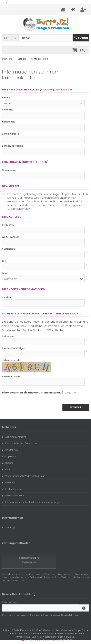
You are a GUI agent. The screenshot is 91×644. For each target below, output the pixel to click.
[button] (10, 38)
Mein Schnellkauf (13, 496)
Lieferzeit (8, 482)
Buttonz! (8, 463)
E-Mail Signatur (12, 489)
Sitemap (8, 527)
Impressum (10, 456)
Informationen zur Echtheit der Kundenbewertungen (32, 502)
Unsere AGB (10, 450)
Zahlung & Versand (14, 437)
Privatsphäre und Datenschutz (20, 443)
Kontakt (8, 469)
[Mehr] (75, 393)
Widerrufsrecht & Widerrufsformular (23, 476)
